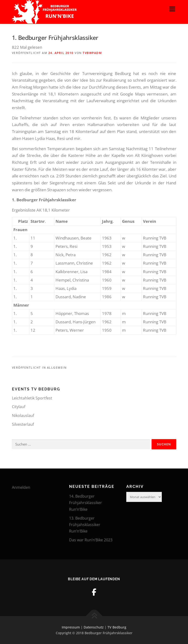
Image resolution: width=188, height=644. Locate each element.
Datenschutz (94, 627)
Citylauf (19, 407)
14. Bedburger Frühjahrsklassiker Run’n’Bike (86, 503)
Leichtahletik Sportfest (32, 398)
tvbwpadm (92, 53)
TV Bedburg (117, 627)
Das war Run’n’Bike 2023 (91, 540)
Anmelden (21, 487)
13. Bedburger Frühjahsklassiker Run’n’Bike (85, 525)
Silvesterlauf (23, 424)
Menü (172, 9)
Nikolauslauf (23, 415)
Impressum (71, 627)
